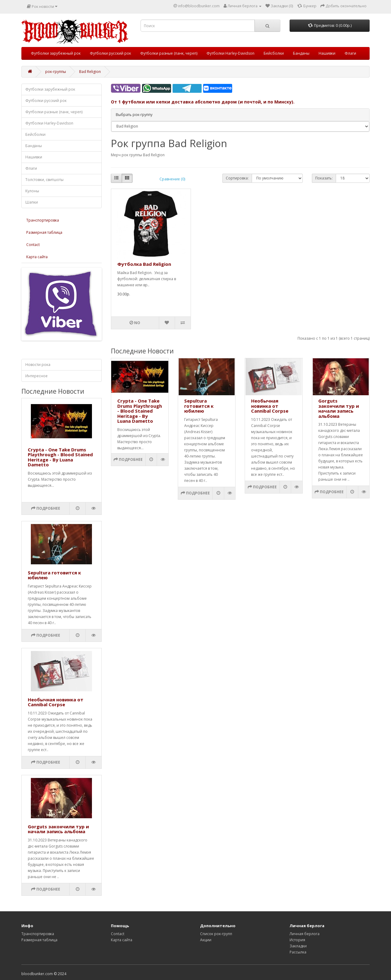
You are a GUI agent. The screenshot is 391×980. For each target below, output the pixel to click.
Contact (33, 245)
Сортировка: (237, 178)
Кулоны (32, 191)
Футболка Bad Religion (144, 264)
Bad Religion (90, 72)
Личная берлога (305, 934)
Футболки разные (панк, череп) (169, 53)
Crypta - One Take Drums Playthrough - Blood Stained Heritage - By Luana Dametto (60, 457)
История (297, 940)
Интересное (37, 376)
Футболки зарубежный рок (56, 53)
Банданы (301, 53)
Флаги (350, 53)
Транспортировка (43, 220)
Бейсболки (274, 53)
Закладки (298, 946)
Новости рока (38, 365)
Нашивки (327, 53)
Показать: (324, 178)
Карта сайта (37, 257)
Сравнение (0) (172, 179)
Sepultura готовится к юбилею (54, 575)
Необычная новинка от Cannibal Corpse (56, 702)
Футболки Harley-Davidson (230, 53)
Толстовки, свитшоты (44, 180)
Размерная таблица (44, 232)
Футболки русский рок (110, 53)
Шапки (32, 202)
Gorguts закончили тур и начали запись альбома (58, 829)
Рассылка (298, 952)
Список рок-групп (216, 934)
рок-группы (56, 72)
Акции (206, 940)
